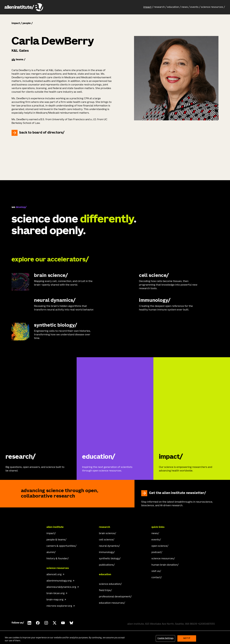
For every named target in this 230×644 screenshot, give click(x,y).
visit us (156, 571)
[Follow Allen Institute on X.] (55, 623)
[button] (148, 7)
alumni (50, 552)
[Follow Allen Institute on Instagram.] (46, 623)
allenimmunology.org (59, 581)
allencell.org (54, 575)
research (159, 7)
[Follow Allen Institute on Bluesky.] (71, 623)
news (185, 7)
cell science (106, 540)
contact (156, 578)
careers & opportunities (61, 546)
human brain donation (164, 565)
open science (159, 546)
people (27, 23)
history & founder (57, 559)
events (194, 7)
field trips (105, 590)
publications (106, 565)
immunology (106, 552)
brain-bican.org (56, 593)
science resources (212, 7)
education (173, 7)
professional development (115, 597)
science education (110, 584)
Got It (187, 638)
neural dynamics (109, 546)
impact (147, 7)
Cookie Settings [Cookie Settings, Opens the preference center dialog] (165, 638)
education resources (111, 603)
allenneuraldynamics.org (61, 587)
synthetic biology (109, 559)
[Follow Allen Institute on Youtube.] (63, 623)
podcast (156, 552)
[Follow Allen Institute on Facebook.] (38, 623)
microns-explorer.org (59, 606)
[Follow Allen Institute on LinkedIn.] (29, 623)
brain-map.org (55, 600)
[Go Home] (24, 527)
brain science (107, 534)
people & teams (56, 540)
